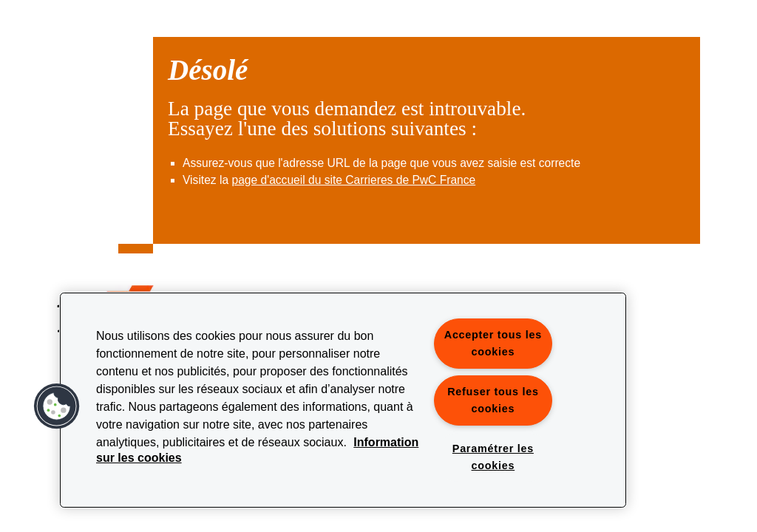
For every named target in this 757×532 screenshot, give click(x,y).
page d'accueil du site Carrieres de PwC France (353, 180)
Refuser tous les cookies (493, 400)
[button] (57, 406)
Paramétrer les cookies (493, 457)
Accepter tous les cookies (493, 343)
